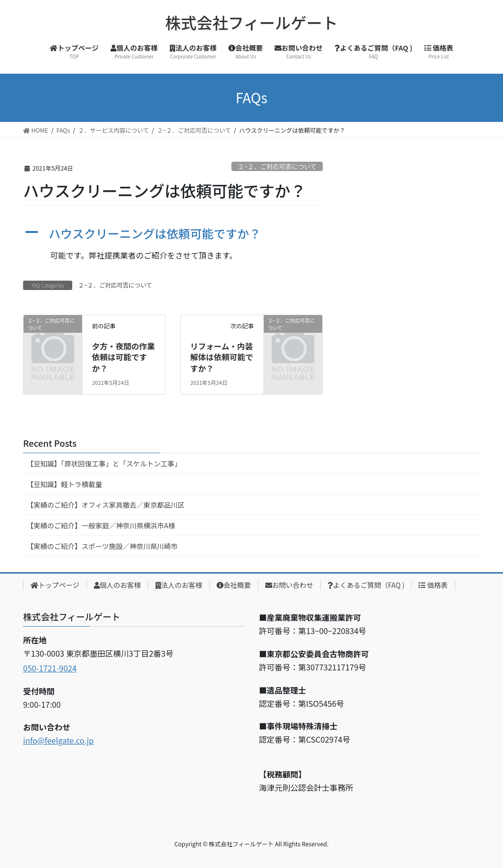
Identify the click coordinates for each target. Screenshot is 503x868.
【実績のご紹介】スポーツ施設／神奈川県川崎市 (102, 546)
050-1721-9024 (50, 668)
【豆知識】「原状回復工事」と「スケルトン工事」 (104, 463)
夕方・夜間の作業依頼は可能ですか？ (123, 357)
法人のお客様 (179, 585)
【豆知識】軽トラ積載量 (64, 484)
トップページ (55, 585)
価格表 (433, 585)
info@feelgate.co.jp (58, 740)
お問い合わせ (289, 585)
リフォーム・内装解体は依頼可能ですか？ (222, 357)
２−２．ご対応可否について (277, 166)
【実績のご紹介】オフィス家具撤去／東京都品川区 (106, 505)
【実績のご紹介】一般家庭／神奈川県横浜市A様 (101, 525)
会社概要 (234, 585)
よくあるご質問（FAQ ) (366, 585)
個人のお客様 (117, 585)
